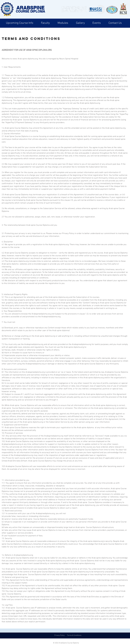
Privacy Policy (59, 635)
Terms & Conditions (74, 635)
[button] (20, 23)
